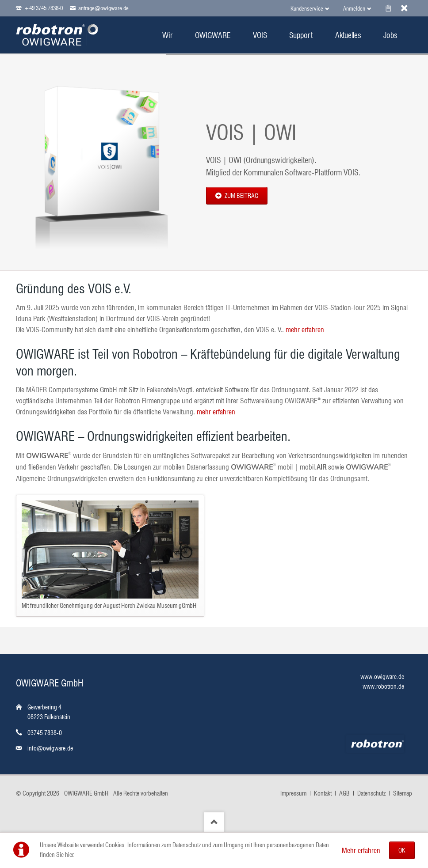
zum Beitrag (241, 196)
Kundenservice (307, 8)
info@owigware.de (50, 748)
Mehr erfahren (361, 851)
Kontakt (323, 793)
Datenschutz (371, 793)
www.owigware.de (382, 677)
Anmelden (354, 8)
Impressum (293, 793)
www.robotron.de (383, 686)
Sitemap (403, 793)
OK (402, 850)
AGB (344, 793)
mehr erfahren (305, 330)
